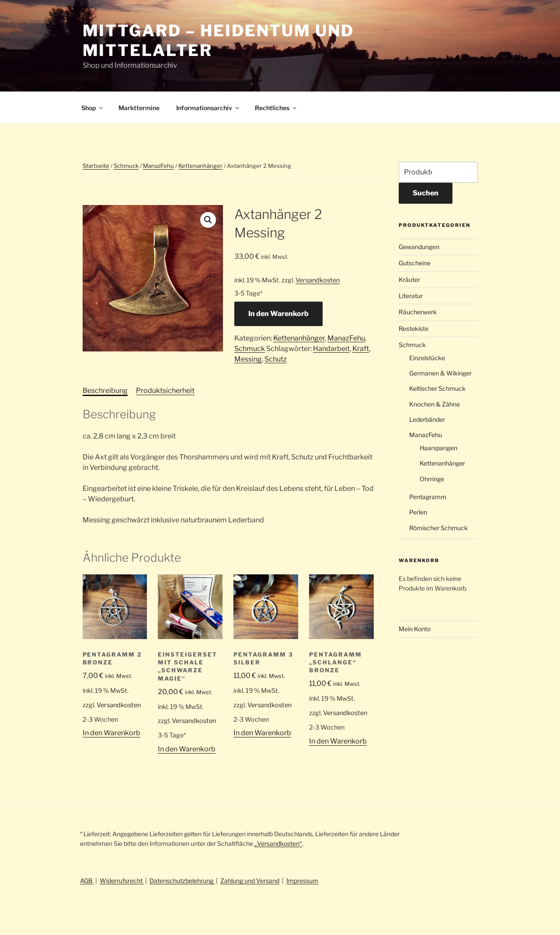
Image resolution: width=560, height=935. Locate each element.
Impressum (302, 881)
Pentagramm (428, 497)
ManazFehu (158, 166)
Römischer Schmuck (438, 528)
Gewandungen (419, 247)
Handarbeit (331, 349)
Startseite (96, 166)
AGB (87, 881)
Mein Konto (415, 629)
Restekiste (414, 328)
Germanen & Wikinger (440, 373)
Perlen (418, 512)
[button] (208, 220)
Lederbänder (427, 419)
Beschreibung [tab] (105, 391)
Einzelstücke (427, 358)
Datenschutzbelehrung (182, 881)
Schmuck (126, 166)
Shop (93, 108)
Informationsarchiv (208, 108)
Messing (248, 359)
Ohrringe (432, 479)
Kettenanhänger (200, 166)
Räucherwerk (418, 312)
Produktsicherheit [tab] (165, 391)
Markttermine (139, 108)
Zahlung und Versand (250, 881)
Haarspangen (438, 448)
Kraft (361, 349)
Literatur (411, 296)
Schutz (276, 359)
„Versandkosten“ (278, 843)
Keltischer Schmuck (437, 388)
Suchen (426, 193)
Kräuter (409, 280)
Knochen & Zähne (435, 404)
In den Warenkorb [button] (111, 733)
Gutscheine (415, 263)
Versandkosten (318, 280)
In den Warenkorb (278, 314)
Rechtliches (276, 108)
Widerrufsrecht (122, 881)
